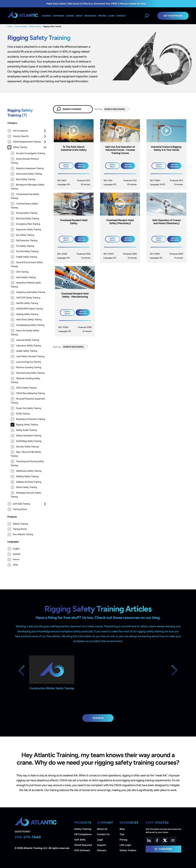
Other (15, 565)
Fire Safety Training (22, 246)
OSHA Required (83, 845)
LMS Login (125, 845)
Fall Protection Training (24, 241)
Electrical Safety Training (25, 219)
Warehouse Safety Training (26, 471)
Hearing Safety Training (24, 314)
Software (58, 16)
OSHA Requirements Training (24, 142)
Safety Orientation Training (26, 436)
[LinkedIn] (149, 840)
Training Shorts (17, 509)
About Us (102, 829)
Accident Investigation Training (28, 153)
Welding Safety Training (24, 477)
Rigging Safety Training (52, 26)
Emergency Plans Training (25, 224)
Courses (46, 16)
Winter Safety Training (24, 487)
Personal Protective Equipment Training (28, 401)
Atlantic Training (20, 524)
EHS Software (82, 850)
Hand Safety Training (23, 277)
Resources (90, 16)
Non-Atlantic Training (23, 534)
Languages (13, 542)
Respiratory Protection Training (28, 419)
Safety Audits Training (24, 430)
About (79, 16)
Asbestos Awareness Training (27, 168)
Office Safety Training (24, 388)
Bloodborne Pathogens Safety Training (27, 186)
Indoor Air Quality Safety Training (25, 332)
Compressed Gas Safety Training (25, 196)
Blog (122, 829)
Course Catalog (21, 26)
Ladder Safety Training (24, 351)
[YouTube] (173, 840)
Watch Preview (82, 166)
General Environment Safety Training (27, 264)
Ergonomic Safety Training (26, 230)
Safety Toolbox (128, 850)
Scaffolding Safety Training (26, 441)
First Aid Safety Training (24, 251)
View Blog (98, 718)
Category (12, 123)
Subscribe (163, 849)
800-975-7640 (28, 837)
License (70, 16)
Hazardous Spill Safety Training (28, 292)
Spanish (16, 554)
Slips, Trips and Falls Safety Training (26, 454)
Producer (12, 517)
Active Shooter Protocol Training (25, 161)
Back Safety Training (23, 179)
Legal (100, 840)
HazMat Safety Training (24, 303)
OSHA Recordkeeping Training (28, 393)
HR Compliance (18, 131)
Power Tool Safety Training (26, 408)
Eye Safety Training (22, 235)
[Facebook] (157, 840)
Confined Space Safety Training (24, 205)
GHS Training (20, 272)
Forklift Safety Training (24, 257)
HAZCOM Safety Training (25, 298)
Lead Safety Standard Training (27, 356)
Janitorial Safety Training (25, 340)
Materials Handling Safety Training (25, 380)
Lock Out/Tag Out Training (26, 362)
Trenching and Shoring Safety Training (27, 463)
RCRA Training (20, 414)
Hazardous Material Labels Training (26, 284)
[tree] (27, 321)
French (16, 559)
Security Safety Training (24, 447)
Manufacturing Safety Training (27, 373)
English (16, 549)
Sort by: (99, 109)
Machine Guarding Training (26, 367)
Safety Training (35, 26)
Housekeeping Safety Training (27, 325)
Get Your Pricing (173, 16)
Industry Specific (18, 136)
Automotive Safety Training (26, 174)
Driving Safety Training (24, 213)
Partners (102, 850)
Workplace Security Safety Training (26, 495)
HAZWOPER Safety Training (27, 309)
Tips (122, 834)
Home (10, 26)
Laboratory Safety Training (26, 346)
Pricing (123, 840)
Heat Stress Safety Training (26, 320)
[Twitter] (165, 840)
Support (101, 845)
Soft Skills (80, 840)
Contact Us (103, 834)
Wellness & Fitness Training (26, 482)
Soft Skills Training (19, 504)
